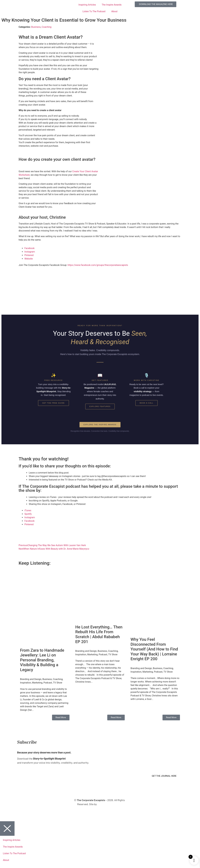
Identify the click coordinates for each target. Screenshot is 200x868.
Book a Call (147, 403)
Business (36, 27)
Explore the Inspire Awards (100, 425)
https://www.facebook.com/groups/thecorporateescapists (98, 265)
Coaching (47, 27)
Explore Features (100, 406)
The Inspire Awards (112, 5)
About (114, 11)
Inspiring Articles (87, 5)
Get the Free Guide (53, 403)
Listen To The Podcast (94, 11)
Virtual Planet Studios (109, 804)
